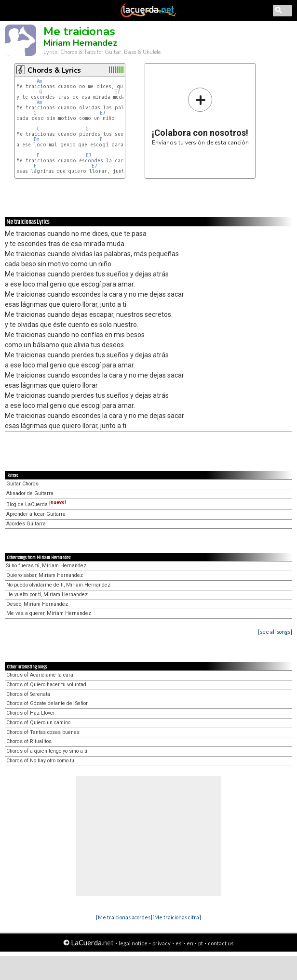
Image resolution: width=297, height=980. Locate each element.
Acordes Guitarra (26, 524)
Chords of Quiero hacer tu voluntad (46, 685)
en (190, 943)
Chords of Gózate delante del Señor (47, 703)
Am (39, 81)
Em (36, 139)
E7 (117, 92)
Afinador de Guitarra (30, 493)
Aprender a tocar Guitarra (36, 514)
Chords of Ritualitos (29, 741)
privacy (162, 943)
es (179, 943)
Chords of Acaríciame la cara (40, 675)
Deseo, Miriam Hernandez (37, 604)
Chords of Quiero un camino (38, 723)
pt (201, 943)
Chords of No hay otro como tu (40, 761)
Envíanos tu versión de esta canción (200, 116)
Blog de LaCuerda (36, 504)
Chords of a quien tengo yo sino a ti (47, 751)
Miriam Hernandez (80, 43)
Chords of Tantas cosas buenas (43, 732)
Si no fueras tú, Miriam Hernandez (46, 566)
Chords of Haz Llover (31, 713)
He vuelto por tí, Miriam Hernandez (47, 595)
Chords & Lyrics (54, 70)
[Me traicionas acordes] (124, 917)
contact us (221, 943)
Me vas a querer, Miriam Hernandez (49, 613)
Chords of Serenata (28, 694)
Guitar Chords (22, 484)
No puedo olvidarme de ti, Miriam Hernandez (58, 585)
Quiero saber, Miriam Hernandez (45, 575)
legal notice (133, 943)
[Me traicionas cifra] (177, 917)
